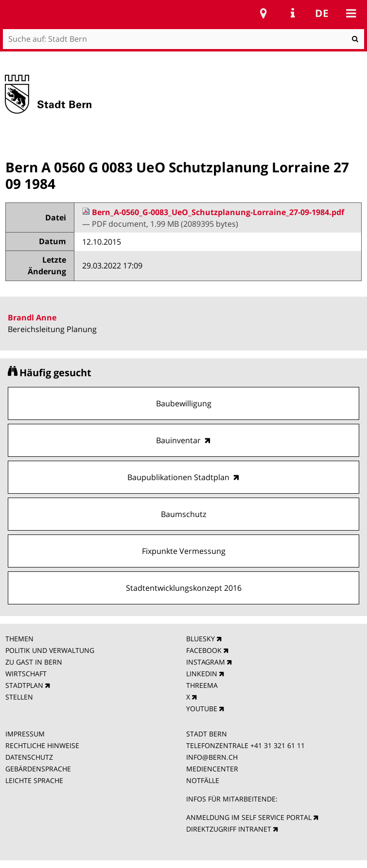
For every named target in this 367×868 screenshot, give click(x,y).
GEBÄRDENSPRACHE (38, 769)
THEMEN (19, 639)
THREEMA (202, 685)
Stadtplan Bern (263, 13)
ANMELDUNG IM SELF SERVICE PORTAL (249, 817)
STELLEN (19, 697)
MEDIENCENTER (212, 769)
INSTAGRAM (206, 662)
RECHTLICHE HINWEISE (42, 745)
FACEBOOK (204, 650)
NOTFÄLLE (203, 780)
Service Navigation (293, 13)
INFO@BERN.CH (212, 757)
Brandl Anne (32, 317)
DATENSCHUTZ (29, 757)
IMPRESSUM (25, 734)
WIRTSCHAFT (26, 674)
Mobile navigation (351, 13)
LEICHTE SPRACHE (34, 780)
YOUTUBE (202, 709)
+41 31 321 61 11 (278, 745)
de (322, 13)
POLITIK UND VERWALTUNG (50, 650)
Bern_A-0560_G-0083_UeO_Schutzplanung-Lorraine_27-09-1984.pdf (213, 212)
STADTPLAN (24, 685)
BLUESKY (201, 639)
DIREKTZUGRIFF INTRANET (229, 829)
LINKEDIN (202, 674)
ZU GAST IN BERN (34, 662)
